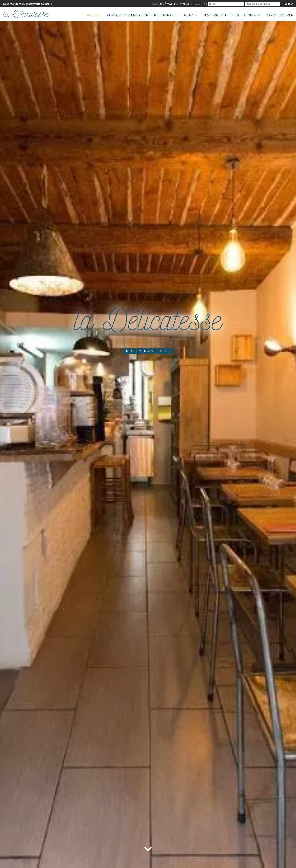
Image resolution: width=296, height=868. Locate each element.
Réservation (214, 15)
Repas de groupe (246, 15)
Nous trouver (280, 15)
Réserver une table (148, 351)
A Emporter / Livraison (128, 15)
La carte (190, 15)
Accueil (94, 15)
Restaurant (165, 15)
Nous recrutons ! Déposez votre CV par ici (28, 4)
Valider (289, 4)
